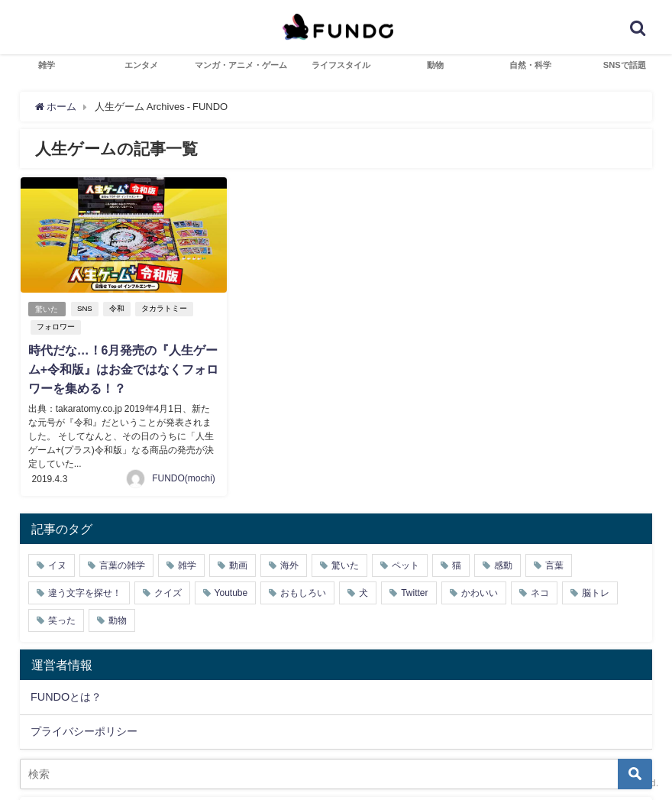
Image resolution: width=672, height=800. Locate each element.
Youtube (231, 591)
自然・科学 (530, 65)
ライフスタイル (341, 65)
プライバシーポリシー (84, 730)
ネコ (540, 591)
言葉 (554, 564)
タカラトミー (164, 308)
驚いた (47, 308)
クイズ (168, 591)
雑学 (47, 65)
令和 (117, 308)
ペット (405, 564)
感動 (503, 564)
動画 (238, 564)
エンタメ (141, 65)
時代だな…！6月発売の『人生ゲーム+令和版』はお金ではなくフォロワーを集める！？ (123, 369)
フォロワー (56, 327)
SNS (86, 308)
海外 (289, 564)
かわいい (480, 591)
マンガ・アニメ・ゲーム (241, 65)
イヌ (57, 564)
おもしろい (303, 591)
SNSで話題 (625, 65)
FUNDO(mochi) (184, 477)
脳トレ (596, 591)
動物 (435, 65)
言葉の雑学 (122, 564)
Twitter (414, 591)
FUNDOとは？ (66, 695)
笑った (62, 619)
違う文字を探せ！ (85, 591)
